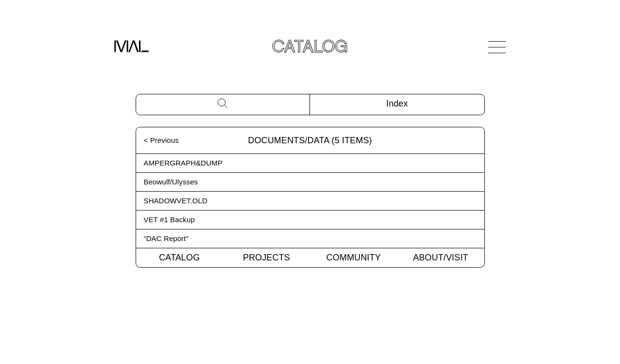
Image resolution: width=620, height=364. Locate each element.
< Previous (162, 140)
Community (354, 258)
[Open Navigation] (497, 47)
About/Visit (441, 258)
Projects (267, 258)
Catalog (179, 258)
